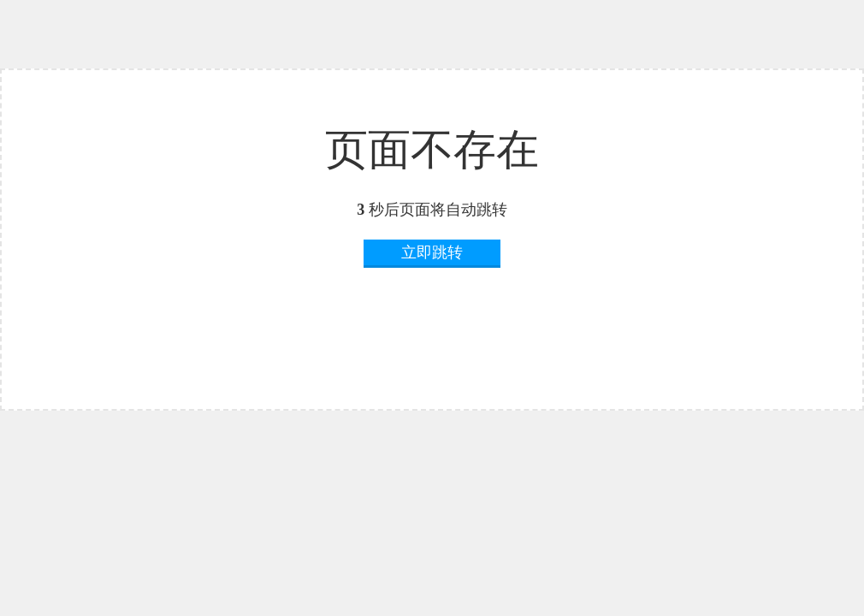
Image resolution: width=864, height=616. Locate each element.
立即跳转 (432, 252)
